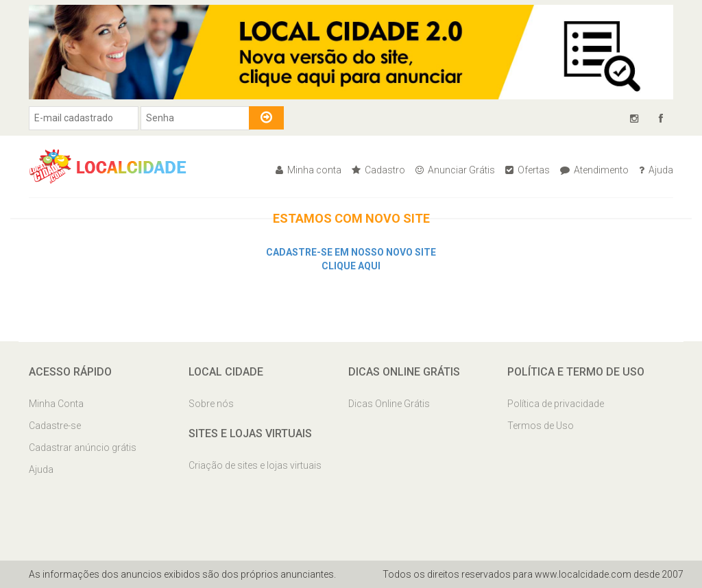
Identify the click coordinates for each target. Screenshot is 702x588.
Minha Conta (56, 404)
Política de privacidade (556, 404)
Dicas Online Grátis (389, 404)
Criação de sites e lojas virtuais (255, 465)
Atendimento (594, 170)
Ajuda (656, 170)
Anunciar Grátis (455, 170)
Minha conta (308, 170)
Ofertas (528, 170)
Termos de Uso (541, 426)
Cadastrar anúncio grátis (83, 448)
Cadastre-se (55, 426)
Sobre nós (211, 404)
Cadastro (378, 170)
